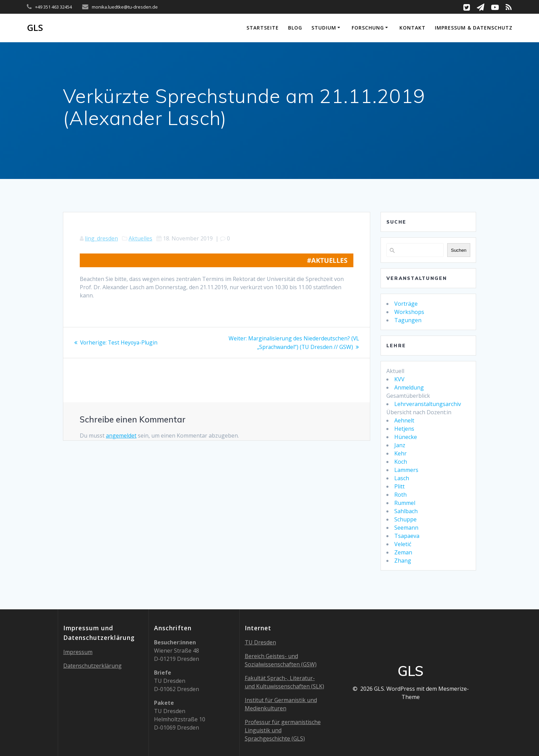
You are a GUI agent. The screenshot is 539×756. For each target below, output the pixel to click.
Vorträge (406, 304)
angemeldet (121, 435)
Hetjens (404, 429)
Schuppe (405, 519)
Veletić (403, 544)
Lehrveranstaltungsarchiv (428, 404)
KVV (399, 379)
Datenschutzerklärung (92, 666)
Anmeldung (409, 387)
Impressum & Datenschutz (474, 28)
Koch (401, 462)
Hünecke (406, 437)
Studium (324, 28)
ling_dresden (101, 238)
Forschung (368, 28)
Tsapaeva (407, 536)
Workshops (409, 312)
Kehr (400, 453)
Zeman (403, 552)
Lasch (402, 478)
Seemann (406, 528)
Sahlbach (406, 511)
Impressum (78, 652)
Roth (400, 495)
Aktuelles (140, 238)
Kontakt (412, 28)
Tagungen (408, 320)
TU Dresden (260, 642)
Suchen (459, 250)
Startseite (263, 28)
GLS (35, 28)
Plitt (399, 486)
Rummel (405, 503)
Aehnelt (404, 420)
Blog (295, 28)
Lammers (406, 470)
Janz (400, 445)
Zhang (403, 561)
